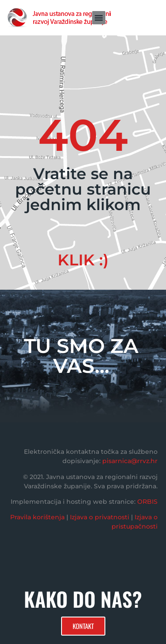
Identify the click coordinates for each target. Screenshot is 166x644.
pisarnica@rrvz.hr (130, 461)
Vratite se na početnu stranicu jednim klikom (83, 189)
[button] (99, 18)
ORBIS (147, 502)
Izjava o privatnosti (100, 517)
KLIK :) (83, 260)
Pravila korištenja (37, 517)
